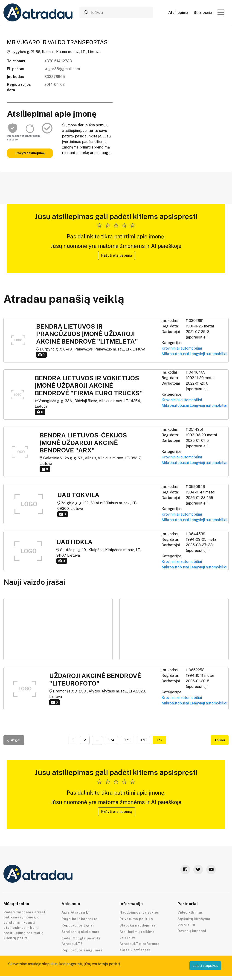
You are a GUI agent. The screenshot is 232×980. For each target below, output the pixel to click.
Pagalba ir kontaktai (80, 919)
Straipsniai (203, 13)
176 (144, 740)
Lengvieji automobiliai (208, 354)
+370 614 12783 (58, 61)
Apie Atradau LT (76, 912)
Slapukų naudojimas (138, 925)
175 (128, 740)
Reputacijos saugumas (82, 950)
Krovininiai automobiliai (182, 348)
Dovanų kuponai (192, 931)
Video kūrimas (190, 912)
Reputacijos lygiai (78, 925)
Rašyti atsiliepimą (30, 153)
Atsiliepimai (179, 13)
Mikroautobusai (175, 354)
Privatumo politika (136, 919)
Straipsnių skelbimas (80, 932)
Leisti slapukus (205, 966)
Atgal (14, 740)
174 (111, 740)
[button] (221, 12)
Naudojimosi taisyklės (139, 912)
